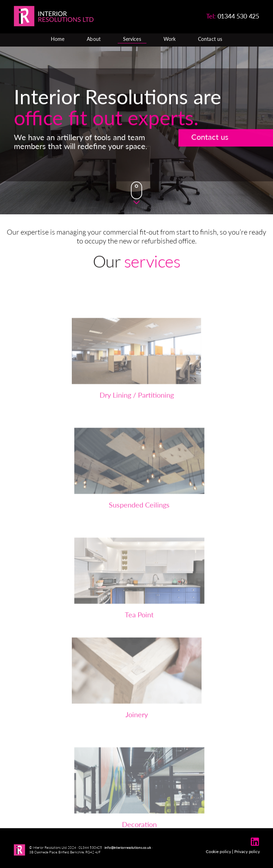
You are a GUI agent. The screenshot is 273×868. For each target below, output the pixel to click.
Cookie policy (218, 851)
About (94, 39)
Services (132, 39)
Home (58, 39)
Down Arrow (136, 193)
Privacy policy (247, 851)
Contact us (210, 39)
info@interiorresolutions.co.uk (128, 847)
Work (170, 39)
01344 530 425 (238, 16)
